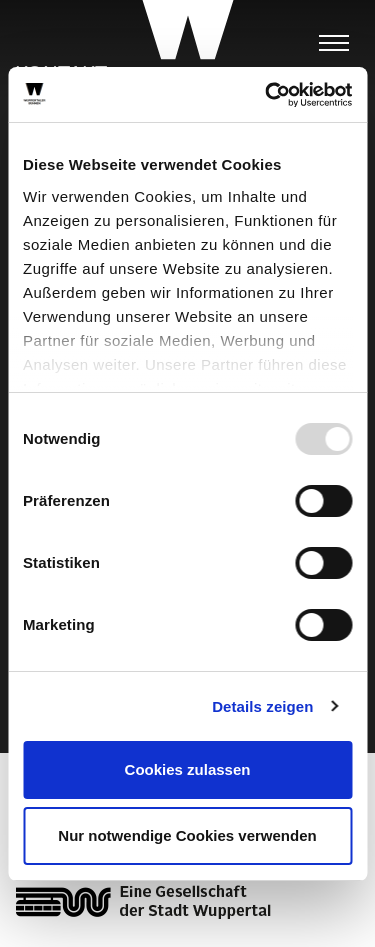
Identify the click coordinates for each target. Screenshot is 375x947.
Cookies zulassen (188, 769)
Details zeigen (262, 706)
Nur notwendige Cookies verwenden (187, 835)
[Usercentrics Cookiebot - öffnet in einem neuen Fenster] (267, 95)
